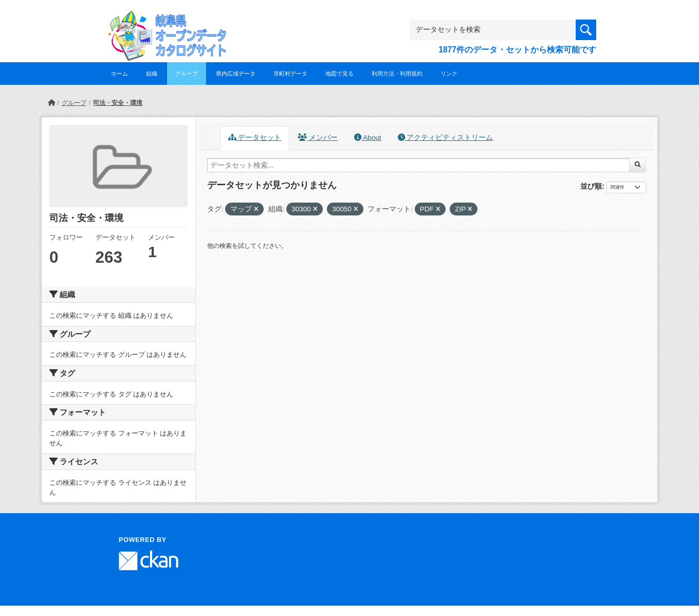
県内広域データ (236, 74)
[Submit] (638, 165)
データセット (255, 138)
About (367, 138)
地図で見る (339, 74)
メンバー (318, 138)
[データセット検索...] (418, 165)
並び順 (591, 186)
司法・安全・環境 (118, 103)
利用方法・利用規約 (397, 74)
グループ (187, 74)
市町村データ (290, 74)
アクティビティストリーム (446, 138)
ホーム (119, 74)
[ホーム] (51, 103)
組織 (152, 74)
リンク (449, 74)
